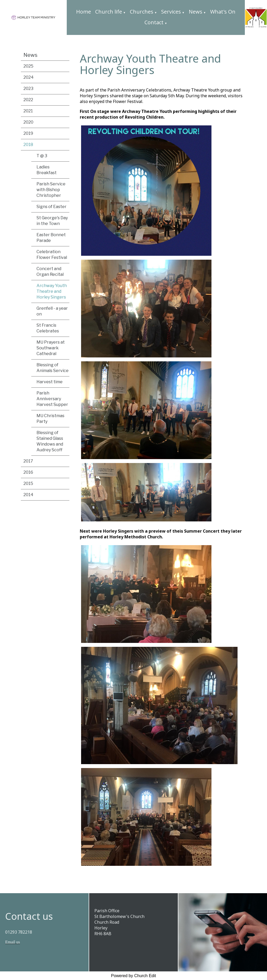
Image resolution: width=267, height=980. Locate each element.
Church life (109, 12)
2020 (28, 122)
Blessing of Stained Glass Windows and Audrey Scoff (50, 441)
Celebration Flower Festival (52, 255)
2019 (28, 133)
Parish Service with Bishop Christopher (51, 190)
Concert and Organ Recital (50, 272)
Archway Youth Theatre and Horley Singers (52, 291)
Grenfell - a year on (52, 311)
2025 (28, 66)
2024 (29, 77)
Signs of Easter (51, 207)
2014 (28, 495)
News (196, 12)
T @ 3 (42, 156)
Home (84, 12)
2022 (28, 100)
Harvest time (50, 382)
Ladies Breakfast (47, 170)
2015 (28, 483)
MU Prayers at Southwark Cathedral (51, 348)
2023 (28, 89)
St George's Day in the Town (52, 221)
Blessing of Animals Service (53, 368)
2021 (28, 111)
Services (171, 12)
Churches (142, 12)
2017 (28, 461)
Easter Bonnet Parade (51, 238)
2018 (28, 145)
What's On (223, 12)
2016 (28, 472)
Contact (154, 22)
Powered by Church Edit (134, 976)
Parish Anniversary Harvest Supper (52, 399)
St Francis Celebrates (48, 328)
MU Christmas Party (50, 419)
